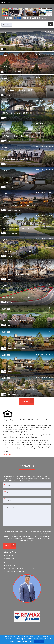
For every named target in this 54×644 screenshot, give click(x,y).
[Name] (27, 485)
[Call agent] (13, 2)
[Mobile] (27, 500)
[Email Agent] (27, 571)
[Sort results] (7, 25)
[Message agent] (27, 562)
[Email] (27, 493)
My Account (43, 8)
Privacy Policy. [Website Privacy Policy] (30, 540)
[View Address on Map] (27, 568)
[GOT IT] (39, 641)
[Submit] (9, 546)
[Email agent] (9, 8)
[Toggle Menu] (51, 7)
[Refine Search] (50, 24)
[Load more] (27, 402)
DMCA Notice (7, 454)
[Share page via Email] (12, 8)
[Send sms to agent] (6, 8)
